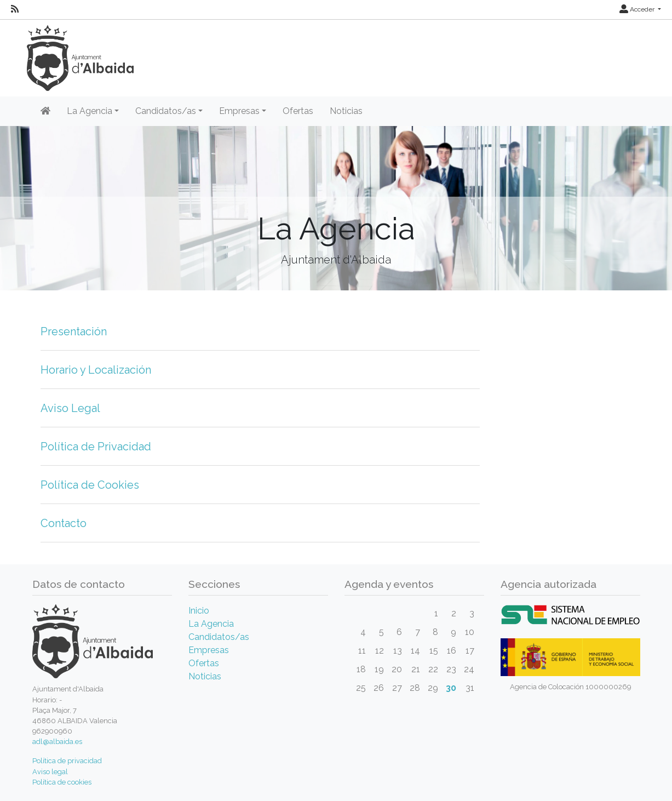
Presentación (74, 331)
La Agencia (211, 624)
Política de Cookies (90, 485)
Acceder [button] (638, 9)
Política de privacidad (67, 761)
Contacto (64, 523)
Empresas (209, 650)
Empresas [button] (239, 111)
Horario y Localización (96, 370)
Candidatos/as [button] (166, 111)
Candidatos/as (219, 637)
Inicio (199, 611)
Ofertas (298, 111)
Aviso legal (50, 772)
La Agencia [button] (90, 111)
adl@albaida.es (57, 742)
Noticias (346, 111)
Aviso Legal (70, 408)
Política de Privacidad (96, 447)
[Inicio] (45, 111)
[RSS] (15, 9)
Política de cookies (62, 782)
